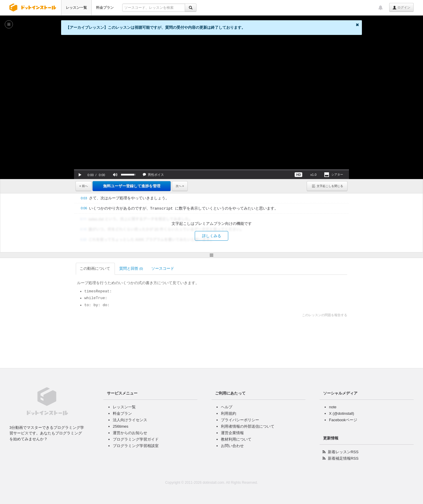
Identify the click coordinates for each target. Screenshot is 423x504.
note (333, 407)
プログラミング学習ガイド (136, 439)
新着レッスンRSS (343, 452)
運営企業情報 (232, 433)
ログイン (401, 8)
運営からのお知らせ (130, 433)
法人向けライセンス (130, 420)
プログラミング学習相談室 (136, 446)
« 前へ (83, 186)
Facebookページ (343, 420)
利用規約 (229, 413)
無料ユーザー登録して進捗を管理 (132, 186)
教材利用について (236, 439)
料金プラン (105, 8)
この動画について (95, 268)
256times (121, 426)
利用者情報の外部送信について (248, 426)
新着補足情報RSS (343, 458)
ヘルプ (227, 407)
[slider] (211, 170)
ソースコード (163, 268)
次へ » (180, 186)
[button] (80, 175)
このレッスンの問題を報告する (325, 315)
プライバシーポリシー (240, 420)
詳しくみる (212, 236)
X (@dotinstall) (341, 413)
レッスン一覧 (76, 8)
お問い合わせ (232, 446)
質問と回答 (131, 268)
